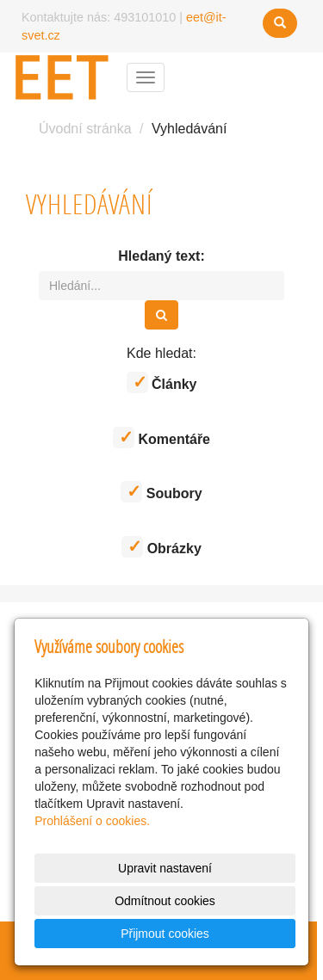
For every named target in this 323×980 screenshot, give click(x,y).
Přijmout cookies (165, 934)
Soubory (161, 492)
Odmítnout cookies (165, 901)
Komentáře (161, 438)
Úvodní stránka (85, 129)
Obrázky (161, 547)
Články (162, 382)
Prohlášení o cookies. (92, 821)
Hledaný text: (161, 256)
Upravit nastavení (165, 868)
